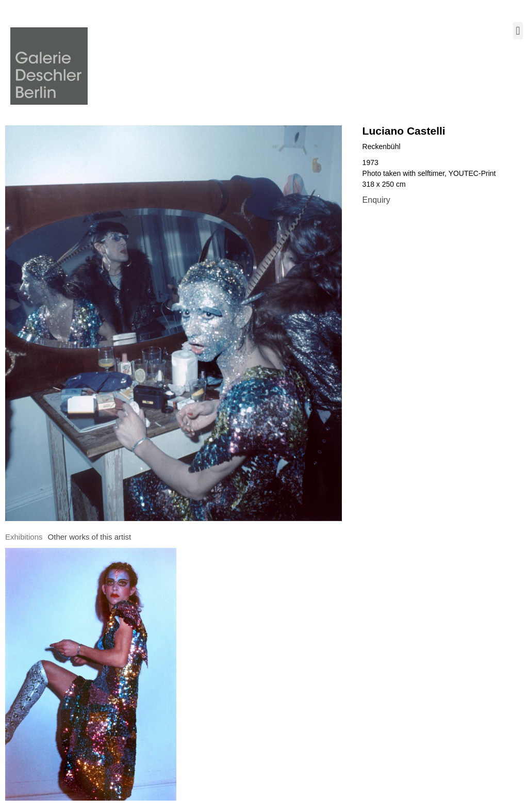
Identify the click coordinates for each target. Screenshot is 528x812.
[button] (518, 31)
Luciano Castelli (404, 131)
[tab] (24, 537)
